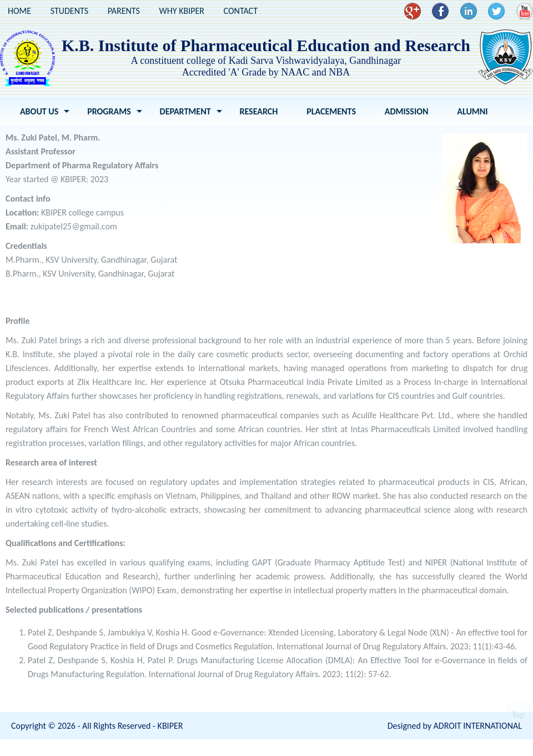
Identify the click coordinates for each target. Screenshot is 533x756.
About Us (39, 111)
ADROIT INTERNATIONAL (478, 726)
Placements (331, 111)
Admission (407, 111)
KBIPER (170, 726)
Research (258, 111)
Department (185, 111)
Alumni (472, 111)
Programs (109, 111)
